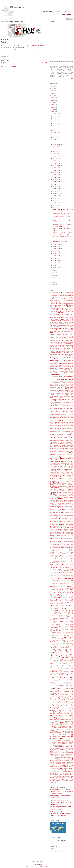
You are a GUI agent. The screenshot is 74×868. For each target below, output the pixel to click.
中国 (60, 767)
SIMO (56, 514)
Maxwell (52, 418)
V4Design (67, 537)
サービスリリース (58, 599)
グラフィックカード (65, 587)
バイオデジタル (62, 643)
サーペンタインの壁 (64, 601)
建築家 (54, 740)
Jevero (54, 398)
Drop (51, 350)
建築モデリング (63, 738)
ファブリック (63, 661)
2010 (53, 280)
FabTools (66, 359)
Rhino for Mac (58, 466)
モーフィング (64, 693)
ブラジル (67, 667)
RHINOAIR (71, 474)
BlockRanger (52, 321)
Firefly (64, 360)
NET (58, 433)
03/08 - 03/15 (56, 247)
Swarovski (71, 525)
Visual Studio (65, 540)
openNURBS (53, 438)
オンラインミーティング (61, 580)
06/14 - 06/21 (56, 180)
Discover (71, 345)
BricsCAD (71, 322)
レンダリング (56, 712)
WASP (51, 545)
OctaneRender (62, 436)
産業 (56, 748)
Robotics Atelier (66, 499)
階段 (65, 723)
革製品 (70, 723)
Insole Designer (65, 393)
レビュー (56, 710)
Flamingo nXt (61, 362)
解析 (69, 721)
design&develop (59, 344)
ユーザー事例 (63, 698)
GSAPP (60, 383)
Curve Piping (64, 339)
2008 (53, 285)
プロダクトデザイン (64, 675)
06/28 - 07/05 (56, 175)
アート (54, 551)
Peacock (65, 442)
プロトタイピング (56, 678)
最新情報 (55, 747)
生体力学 (66, 756)
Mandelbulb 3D (64, 415)
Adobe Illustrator (53, 305)
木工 (51, 781)
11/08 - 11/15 (56, 130)
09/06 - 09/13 (56, 151)
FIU (67, 360)
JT (50, 399)
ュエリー (53, 700)
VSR (64, 543)
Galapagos (68, 367)
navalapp (68, 432)
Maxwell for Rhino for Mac (60, 418)
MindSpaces (63, 427)
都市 (70, 768)
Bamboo (51, 318)
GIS (63, 371)
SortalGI (65, 520)
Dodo (68, 347)
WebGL (68, 545)
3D (71, 292)
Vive (72, 542)
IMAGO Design (62, 392)
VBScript (52, 538)
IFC (53, 392)
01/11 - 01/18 (56, 265)
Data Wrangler (57, 341)
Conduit (71, 333)
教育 (52, 731)
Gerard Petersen (60, 370)
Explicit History (60, 357)
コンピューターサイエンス (59, 594)
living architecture (59, 410)
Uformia (51, 534)
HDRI (59, 386)
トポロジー (67, 634)
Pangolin (66, 439)
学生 (53, 725)
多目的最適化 (58, 764)
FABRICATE (61, 359)
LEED (65, 408)
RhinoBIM (52, 477)
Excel (55, 357)
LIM (54, 410)
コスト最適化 (70, 591)
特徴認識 (58, 772)
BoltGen (67, 321)
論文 (56, 782)
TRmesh (67, 531)
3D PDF (56, 294)
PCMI (62, 442)
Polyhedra (66, 448)
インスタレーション (55, 560)
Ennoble (62, 353)
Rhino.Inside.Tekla (53, 471)
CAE (69, 325)
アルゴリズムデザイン (60, 557)
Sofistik (61, 519)
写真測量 (60, 750)
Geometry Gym (69, 368)
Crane (66, 338)
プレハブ (60, 672)
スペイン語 (64, 614)
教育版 (56, 731)
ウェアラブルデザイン (68, 566)
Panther (71, 439)
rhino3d (60, 471)
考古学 (54, 744)
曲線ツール (62, 733)
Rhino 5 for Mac (62, 460)
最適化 (59, 747)
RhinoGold (70, 483)
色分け (60, 753)
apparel (51, 310)
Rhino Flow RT (63, 465)
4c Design (55, 302)
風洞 (67, 776)
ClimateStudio (67, 331)
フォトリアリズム (54, 664)
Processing (59, 451)
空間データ (70, 733)
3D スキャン (66, 294)
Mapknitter (71, 415)
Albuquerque (62, 307)
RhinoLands (61, 485)
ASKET (68, 314)
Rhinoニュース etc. (57, 11)
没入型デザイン (60, 779)
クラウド (69, 585)
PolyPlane (71, 448)
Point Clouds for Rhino (56, 447)
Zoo (68, 549)
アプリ (69, 555)
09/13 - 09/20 (56, 149)
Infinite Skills (70, 392)
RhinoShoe (71, 491)
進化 (66, 753)
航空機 (61, 744)
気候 (61, 728)
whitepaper (68, 546)
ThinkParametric (58, 529)
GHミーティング (58, 371)
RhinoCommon (54, 480)
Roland (71, 499)
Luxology (61, 412)
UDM (72, 532)
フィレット (69, 661)
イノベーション (58, 558)
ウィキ (51, 566)
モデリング (54, 695)
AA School (66, 302)
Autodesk (52, 316)
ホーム (24, 63)
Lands (56, 405)
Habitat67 (56, 384)
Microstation (71, 425)
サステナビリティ (68, 602)
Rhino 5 (24, 51)
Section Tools (70, 505)
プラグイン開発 (56, 667)
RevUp (51, 458)
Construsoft (59, 335)
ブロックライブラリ (60, 676)
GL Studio (71, 371)
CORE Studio (53, 336)
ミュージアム (54, 688)
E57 (57, 350)
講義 (64, 744)
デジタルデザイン (57, 629)
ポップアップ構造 (66, 681)
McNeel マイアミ (68, 419)
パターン (58, 645)
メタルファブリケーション (64, 690)
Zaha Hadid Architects (58, 549)
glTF (56, 373)
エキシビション (69, 568)
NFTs (53, 435)
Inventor (62, 395)
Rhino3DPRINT (69, 472)
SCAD (63, 503)
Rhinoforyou (64, 483)
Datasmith (67, 341)
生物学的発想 (57, 757)
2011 (53, 278)
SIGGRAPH (58, 512)
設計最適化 (58, 759)
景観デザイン (55, 736)
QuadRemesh (53, 454)
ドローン (71, 637)
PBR (59, 442)
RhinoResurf (70, 489)
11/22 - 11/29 (56, 126)
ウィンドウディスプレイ (58, 566)
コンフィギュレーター (68, 598)
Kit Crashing (57, 402)
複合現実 (53, 778)
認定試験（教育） (69, 773)
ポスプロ (52, 681)
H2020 (51, 384)
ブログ (67, 672)
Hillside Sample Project (67, 386)
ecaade (67, 350)
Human (51, 389)
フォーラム (71, 662)
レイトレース (61, 707)
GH (69, 370)
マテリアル (69, 684)
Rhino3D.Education (68, 471)
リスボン (66, 704)
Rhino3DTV (52, 474)
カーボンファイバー (63, 582)
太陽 (62, 764)
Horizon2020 (66, 387)
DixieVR (55, 347)
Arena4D (68, 311)
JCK (51, 398)
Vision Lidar (59, 540)
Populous (52, 450)
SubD (57, 523)
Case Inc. (67, 327)
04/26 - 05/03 (56, 196)
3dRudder (63, 296)
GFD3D (66, 370)
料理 (70, 781)
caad (72, 324)
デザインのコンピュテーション (57, 628)
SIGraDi (63, 512)
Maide (66, 413)
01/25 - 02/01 (56, 261)
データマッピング (66, 620)
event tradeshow (61, 356)
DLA (61, 347)
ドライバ (56, 636)
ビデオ (51, 658)
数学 (63, 754)
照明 (57, 751)
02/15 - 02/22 (56, 254)
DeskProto (52, 345)
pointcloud (66, 447)
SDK (60, 505)
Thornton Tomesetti (68, 529)
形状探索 (65, 734)
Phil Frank (55, 444)
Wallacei (71, 543)
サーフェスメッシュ (68, 599)
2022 (53, 95)
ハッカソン (63, 645)
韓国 (59, 726)
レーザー (66, 707)
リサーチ (62, 704)
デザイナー (52, 626)
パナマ (70, 646)
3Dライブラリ (57, 300)
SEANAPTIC (64, 505)
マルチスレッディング (63, 687)
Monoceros (60, 430)
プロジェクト (61, 673)
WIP (55, 548)
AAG (72, 302)
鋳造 (63, 767)
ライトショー (68, 700)
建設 (69, 736)
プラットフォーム (56, 669)
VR (59, 543)
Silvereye (71, 512)
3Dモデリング (67, 299)
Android (57, 308)
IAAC (57, 390)
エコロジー (59, 569)
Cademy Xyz (56, 325)
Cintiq (72, 330)
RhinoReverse (53, 491)
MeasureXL (62, 422)
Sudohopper (53, 525)
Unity (63, 534)
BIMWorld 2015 (5, 40)
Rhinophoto (63, 488)
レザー (69, 709)
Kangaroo (55, 399)
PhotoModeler (61, 444)
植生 (57, 753)
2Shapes (67, 292)
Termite (54, 528)
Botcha (57, 322)
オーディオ (63, 574)
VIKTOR (60, 538)
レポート (61, 710)
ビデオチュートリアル (66, 658)
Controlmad (65, 334)
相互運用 (67, 761)
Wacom (67, 543)
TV (55, 532)
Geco (56, 368)
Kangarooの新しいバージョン (60, 241)
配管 (64, 775)
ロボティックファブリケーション (59, 716)
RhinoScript (65, 491)
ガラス (69, 583)
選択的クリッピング (60, 761)
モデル (60, 695)
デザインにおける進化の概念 (67, 626)
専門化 (62, 759)
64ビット (60, 302)
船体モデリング (67, 759)
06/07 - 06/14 (56, 182)
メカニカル (68, 689)
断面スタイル (55, 765)
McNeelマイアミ (63, 421)
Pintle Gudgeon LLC (54, 445)
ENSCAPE (67, 353)
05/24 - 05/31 (56, 187)
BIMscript (62, 319)
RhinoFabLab (70, 481)
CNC (51, 333)
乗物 (51, 753)
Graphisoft (71, 373)
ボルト (59, 682)
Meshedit (64, 424)
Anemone (62, 308)
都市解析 (56, 770)
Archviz (58, 311)
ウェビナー (53, 568)
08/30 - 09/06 (56, 154)
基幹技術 (64, 726)
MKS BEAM (59, 429)
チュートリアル (64, 617)
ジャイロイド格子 (55, 609)
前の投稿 (45, 63)
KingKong (52, 402)
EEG (72, 351)
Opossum (59, 438)
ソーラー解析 (65, 615)
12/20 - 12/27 (56, 116)
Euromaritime (52, 356)
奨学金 (54, 751)
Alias (66, 307)
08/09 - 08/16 (56, 161)
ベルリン (61, 679)
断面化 (59, 765)
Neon (51, 433)
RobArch (54, 499)
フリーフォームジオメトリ (65, 670)
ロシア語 (63, 712)
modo (72, 428)
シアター (66, 604)
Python (71, 453)
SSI (67, 522)
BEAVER (61, 317)
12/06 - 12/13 (56, 121)
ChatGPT (56, 330)
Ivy (70, 396)
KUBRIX (68, 402)
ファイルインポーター (59, 659)
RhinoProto (62, 489)
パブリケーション (64, 649)
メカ (64, 688)
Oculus (71, 436)
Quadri (59, 455)
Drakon (69, 348)
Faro (72, 359)
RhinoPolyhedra (53, 489)
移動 (69, 718)
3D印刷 (63, 300)
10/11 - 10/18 (56, 140)
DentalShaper (57, 342)
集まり (66, 750)
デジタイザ (68, 628)
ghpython (52, 371)
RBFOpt (58, 456)
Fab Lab (52, 359)
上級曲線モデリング (69, 751)
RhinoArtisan (53, 475)
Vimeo (64, 539)
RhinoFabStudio (55, 483)
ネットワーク (58, 642)
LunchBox (52, 411)
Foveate (51, 367)
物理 (61, 778)
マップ (64, 684)
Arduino (62, 311)
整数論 (53, 756)
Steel (69, 521)
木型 (72, 779)
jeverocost (58, 398)
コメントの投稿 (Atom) (10, 66)
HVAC (66, 389)
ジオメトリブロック (56, 607)
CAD (51, 325)
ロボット (71, 712)
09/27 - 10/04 (56, 144)
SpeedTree (56, 522)
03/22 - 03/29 (56, 208)
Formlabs (67, 365)
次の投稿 (3, 63)
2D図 (62, 292)
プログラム (56, 673)
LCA (65, 407)
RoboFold (59, 499)
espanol (51, 354)
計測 (67, 736)
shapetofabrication (53, 509)
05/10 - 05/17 (56, 191)
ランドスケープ (61, 703)
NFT (51, 435)
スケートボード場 (64, 612)
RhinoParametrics (54, 488)
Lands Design (62, 405)
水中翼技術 (59, 754)
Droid (72, 348)
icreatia (69, 390)
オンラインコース (57, 579)
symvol (55, 526)
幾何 (67, 726)
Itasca (68, 396)
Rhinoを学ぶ (60, 497)
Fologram (63, 364)
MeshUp (69, 424)
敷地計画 (64, 776)
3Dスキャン (67, 297)
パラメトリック (59, 651)
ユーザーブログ (63, 696)
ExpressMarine (68, 357)
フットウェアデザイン (57, 665)
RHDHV (57, 458)
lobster (64, 410)
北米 (28, 866)
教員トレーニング (62, 731)
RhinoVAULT (60, 492)
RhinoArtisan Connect (61, 475)
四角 (58, 748)
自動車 (53, 750)
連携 (53, 782)
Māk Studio (71, 413)
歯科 (65, 748)
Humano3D (56, 389)
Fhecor (61, 360)
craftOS (62, 338)
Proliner (67, 451)
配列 (66, 775)
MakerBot (52, 415)
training (59, 531)
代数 (70, 764)
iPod (72, 395)
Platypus (68, 445)
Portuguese (57, 450)
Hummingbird (62, 389)
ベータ (63, 678)
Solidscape (52, 520)
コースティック (57, 591)
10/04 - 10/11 (56, 142)
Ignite (56, 392)
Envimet (71, 353)
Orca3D (65, 438)
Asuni (72, 314)
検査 (61, 740)
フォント (61, 664)
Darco (51, 341)
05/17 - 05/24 (56, 189)
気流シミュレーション (57, 729)
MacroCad (57, 413)
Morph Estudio (66, 430)
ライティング (62, 700)
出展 (69, 750)
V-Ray (53, 537)
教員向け (68, 731)
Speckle (52, 521)
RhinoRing (59, 491)
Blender (71, 319)
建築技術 (58, 740)
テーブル (67, 623)
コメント (54, 852)
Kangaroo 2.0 (63, 399)
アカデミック (55, 552)
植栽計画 (54, 753)
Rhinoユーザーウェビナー (61, 496)
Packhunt (71, 438)
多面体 (68, 762)
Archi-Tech (66, 310)
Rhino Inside (66, 466)
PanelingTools (59, 439)
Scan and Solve (69, 503)
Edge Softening (62, 351)
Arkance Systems (53, 313)
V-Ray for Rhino (60, 537)
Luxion (56, 411)
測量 (65, 762)
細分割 (51, 748)
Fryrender (55, 367)
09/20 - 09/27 (56, 147)
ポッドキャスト (58, 681)
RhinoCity (71, 478)
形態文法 (70, 734)
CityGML (52, 331)
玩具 (61, 726)
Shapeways (63, 509)
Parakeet (57, 441)
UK (55, 534)
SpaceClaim (71, 520)
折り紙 (53, 759)
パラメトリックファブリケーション (65, 653)
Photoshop (67, 444)
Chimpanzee (61, 330)
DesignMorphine (69, 344)
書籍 (51, 751)
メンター (58, 693)
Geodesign (61, 368)
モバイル (69, 695)
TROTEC (52, 532)
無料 (68, 779)
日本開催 (65, 771)
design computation (65, 342)
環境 (58, 725)
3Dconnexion (55, 296)
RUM (58, 500)
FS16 (59, 367)
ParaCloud (52, 441)
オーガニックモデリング (63, 572)
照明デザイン (61, 751)
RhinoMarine (70, 485)
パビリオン (67, 648)
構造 (55, 742)
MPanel (59, 432)
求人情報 (70, 729)
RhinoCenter (65, 477)
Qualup (64, 455)
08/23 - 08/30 (56, 156)
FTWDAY (63, 367)
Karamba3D (53, 401)
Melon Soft (71, 422)
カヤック (65, 584)
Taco (64, 526)
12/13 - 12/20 (56, 119)
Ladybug (56, 404)
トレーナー (56, 637)
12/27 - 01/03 (56, 114)
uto (60, 535)
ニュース (64, 639)
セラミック (60, 615)
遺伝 (71, 718)
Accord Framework (69, 304)
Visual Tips (70, 540)
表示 (61, 776)
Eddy (57, 351)
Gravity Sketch (55, 383)
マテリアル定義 (61, 686)
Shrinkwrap (52, 512)
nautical (64, 432)
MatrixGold (62, 416)
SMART (61, 517)
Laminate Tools (70, 404)
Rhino (61, 458)
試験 (62, 748)
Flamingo (71, 360)
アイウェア (66, 551)
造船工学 (59, 762)
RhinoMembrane (54, 486)
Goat (60, 373)
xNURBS (71, 548)
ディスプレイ (52, 619)
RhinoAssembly (69, 475)
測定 (63, 762)
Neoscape (55, 433)
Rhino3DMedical (61, 472)
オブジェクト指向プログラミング (65, 576)
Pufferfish (61, 453)
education (68, 351)
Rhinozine (71, 492)
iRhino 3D (59, 396)
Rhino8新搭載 (64, 474)
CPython (57, 338)
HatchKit (71, 384)
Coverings (71, 336)
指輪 (60, 748)
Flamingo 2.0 (53, 362)
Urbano (57, 535)
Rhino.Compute (53, 469)
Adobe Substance (61, 305)
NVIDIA (51, 436)
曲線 (58, 733)
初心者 (72, 750)
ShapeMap (71, 508)
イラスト (71, 558)
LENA (68, 409)
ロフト (67, 712)
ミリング (60, 688)
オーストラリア (57, 574)
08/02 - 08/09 (56, 163)
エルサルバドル (55, 571)
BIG (72, 318)
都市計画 (61, 770)
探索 (51, 765)
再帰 (70, 745)
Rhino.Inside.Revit (68, 469)
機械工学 (51, 728)
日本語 (69, 771)
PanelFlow (52, 439)
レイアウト (55, 707)
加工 (56, 721)
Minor (69, 427)
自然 (67, 748)
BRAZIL (61, 322)
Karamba (71, 399)
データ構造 (58, 623)
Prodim (64, 451)
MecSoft (66, 422)
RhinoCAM (58, 477)
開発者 (61, 723)
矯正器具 (55, 733)
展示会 (33, 51)
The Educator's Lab (61, 528)
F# (72, 357)
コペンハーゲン (53, 593)
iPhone (69, 395)
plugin (72, 445)
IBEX (66, 390)
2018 (53, 105)
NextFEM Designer (69, 433)
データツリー (58, 619)
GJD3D (67, 371)
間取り (56, 726)
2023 (53, 93)
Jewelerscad (63, 398)
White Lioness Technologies (59, 546)
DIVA (51, 347)
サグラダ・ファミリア (58, 602)
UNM (72, 534)
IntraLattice (57, 395)
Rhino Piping (57, 468)
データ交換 (52, 623)
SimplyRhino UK (54, 515)
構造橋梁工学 (65, 742)
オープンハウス (54, 575)
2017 (53, 107)
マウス (72, 682)
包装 (53, 779)
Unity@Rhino (67, 534)
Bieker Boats (68, 318)
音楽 (65, 720)
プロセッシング (54, 675)
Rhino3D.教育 (53, 472)
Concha (68, 333)
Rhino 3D (67, 458)
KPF (64, 402)
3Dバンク (54, 299)
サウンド (52, 602)
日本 (62, 771)
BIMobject (56, 319)
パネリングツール (59, 648)
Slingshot (57, 517)
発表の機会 (70, 775)
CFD (60, 328)
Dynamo (54, 350)
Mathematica (52, 416)
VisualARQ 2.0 (60, 541)
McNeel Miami (60, 419)
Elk (55, 353)
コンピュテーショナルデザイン (61, 595)
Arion (72, 311)
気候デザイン (66, 728)
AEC (67, 305)
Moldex (51, 430)
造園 (53, 762)
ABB (60, 304)
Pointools (52, 448)
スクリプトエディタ (56, 612)
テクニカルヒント (63, 624)
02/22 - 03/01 (56, 251)
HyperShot (70, 389)
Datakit (63, 341)
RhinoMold (60, 486)
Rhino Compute (56, 465)
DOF (72, 347)
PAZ (51, 442)
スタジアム (70, 612)
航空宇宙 (57, 744)
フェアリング (65, 662)
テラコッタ (60, 633)
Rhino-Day (71, 468)
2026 (53, 86)
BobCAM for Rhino (60, 321)
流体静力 (66, 781)
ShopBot (60, 511)
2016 (53, 110)
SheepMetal (71, 509)
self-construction (60, 506)
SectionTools (53, 506)
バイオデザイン (55, 643)
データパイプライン (65, 619)
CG (63, 328)
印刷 (52, 720)
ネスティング (66, 640)
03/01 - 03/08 (56, 249)
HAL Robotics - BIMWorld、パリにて (14, 21)
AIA (52, 307)
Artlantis (58, 314)
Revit (72, 456)
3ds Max (67, 296)
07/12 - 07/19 (56, 170)
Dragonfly (65, 348)
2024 (53, 91)
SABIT (62, 500)
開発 (53, 723)
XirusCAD (67, 548)
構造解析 (59, 742)
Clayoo (56, 331)
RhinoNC (65, 486)
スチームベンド (53, 614)
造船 (56, 762)
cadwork (66, 325)
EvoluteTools (70, 356)
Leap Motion (70, 407)
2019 (53, 102)
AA (63, 302)
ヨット (56, 700)
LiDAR (51, 410)
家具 (66, 721)
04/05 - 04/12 (56, 203)
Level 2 (71, 409)
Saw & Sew (58, 503)
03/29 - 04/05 (56, 205)
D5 (73, 339)
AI (50, 307)
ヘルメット (57, 679)
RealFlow (63, 456)
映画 (55, 720)
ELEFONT (52, 353)
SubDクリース (69, 523)
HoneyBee (57, 387)
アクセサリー (62, 552)
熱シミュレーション (55, 775)
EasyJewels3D (62, 350)
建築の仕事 (55, 739)
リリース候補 (70, 706)
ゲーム (71, 589)
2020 (53, 100)
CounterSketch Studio (63, 336)
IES (50, 392)
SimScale (61, 515)
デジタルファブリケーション (59, 631)
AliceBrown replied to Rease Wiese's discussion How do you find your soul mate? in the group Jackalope (60, 814)
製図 (65, 757)
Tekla (51, 528)
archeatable (61, 310)
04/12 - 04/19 (56, 201)
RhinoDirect (70, 480)
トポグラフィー (60, 634)
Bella (64, 318)
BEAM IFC (56, 318)
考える (51, 744)
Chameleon (67, 328)
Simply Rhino (62, 514)
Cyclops (69, 339)
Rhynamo (71, 497)
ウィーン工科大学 (69, 565)
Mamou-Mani (57, 415)
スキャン (64, 610)
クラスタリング (56, 587)
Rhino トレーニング (64, 468)
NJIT (56, 435)
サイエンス (71, 601)
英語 (57, 720)
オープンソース (69, 574)
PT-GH (56, 453)
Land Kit (52, 405)
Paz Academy (55, 442)
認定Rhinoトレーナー (61, 773)
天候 (55, 768)
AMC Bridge (70, 307)
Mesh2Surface (58, 424)
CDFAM (51, 328)
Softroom (65, 519)
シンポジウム (58, 610)
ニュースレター (70, 639)
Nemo (72, 432)
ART (59, 313)
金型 (66, 733)
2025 (53, 88)
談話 (62, 765)
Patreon (71, 441)
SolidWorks (59, 520)
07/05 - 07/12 (56, 172)
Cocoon (55, 333)
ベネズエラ (52, 679)
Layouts (60, 407)
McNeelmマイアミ (54, 421)
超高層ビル (52, 768)
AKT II (57, 307)
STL (54, 523)
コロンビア (59, 593)
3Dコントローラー (59, 297)
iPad (66, 395)
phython (71, 444)
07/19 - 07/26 (56, 168)
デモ (56, 632)
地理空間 (57, 767)
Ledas (61, 408)
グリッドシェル (60, 588)
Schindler (57, 505)
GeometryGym (53, 370)
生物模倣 (62, 757)
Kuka (72, 402)
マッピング (60, 684)
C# (67, 324)
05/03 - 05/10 (56, 194)
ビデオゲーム (56, 658)
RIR (50, 499)
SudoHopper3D (60, 525)
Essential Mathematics (62, 354)
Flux (59, 364)
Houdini (72, 387)
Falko (70, 359)
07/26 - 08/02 (56, 165)
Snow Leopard (53, 519)
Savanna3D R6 (60, 502)
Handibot (66, 384)
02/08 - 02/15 (56, 256)
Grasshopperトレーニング (62, 378)
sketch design (70, 516)
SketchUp (52, 517)
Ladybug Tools (62, 404)
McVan (58, 422)
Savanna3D (52, 502)
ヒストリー (71, 656)
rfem (54, 458)
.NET (51, 292)
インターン (67, 560)
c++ (70, 324)
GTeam (64, 383)
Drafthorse (57, 348)
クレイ (59, 590)
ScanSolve (52, 505)
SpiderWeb (61, 522)
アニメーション (63, 555)
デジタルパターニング (68, 629)
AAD (70, 302)
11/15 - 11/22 (56, 128)
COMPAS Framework (62, 333)
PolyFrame (61, 448)
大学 (72, 764)
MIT (72, 427)
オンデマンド (57, 577)
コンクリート (66, 593)
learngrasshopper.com (54, 409)
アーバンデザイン (60, 551)
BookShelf (52, 322)
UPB (54, 535)
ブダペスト (66, 664)
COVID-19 (52, 338)
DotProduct (52, 348)
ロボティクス (70, 714)
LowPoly (68, 410)
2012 (53, 275)
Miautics (60, 425)
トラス (60, 636)
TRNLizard (71, 531)
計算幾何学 (62, 736)
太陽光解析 (66, 764)
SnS (57, 519)
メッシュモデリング (66, 691)
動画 (55, 772)
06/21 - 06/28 (56, 177)
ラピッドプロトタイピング (60, 701)
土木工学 (69, 770)
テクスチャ (55, 624)
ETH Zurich (71, 354)
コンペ (51, 599)
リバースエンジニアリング (60, 706)
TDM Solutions (69, 526)
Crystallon (52, 339)
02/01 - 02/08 (56, 258)
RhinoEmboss (53, 481)
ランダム (56, 703)
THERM (51, 529)
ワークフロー (64, 718)
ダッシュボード (55, 617)
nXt (54, 436)
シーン (70, 604)
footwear (52, 365)
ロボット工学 (62, 714)
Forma (63, 365)
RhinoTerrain (53, 492)
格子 (67, 723)
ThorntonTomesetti (54, 531)
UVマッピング (64, 535)
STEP (51, 523)
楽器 (56, 725)
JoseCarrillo (68, 398)
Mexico (56, 425)
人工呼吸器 (69, 753)
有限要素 (57, 781)
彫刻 (70, 767)
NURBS (71, 434)
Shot (72, 511)
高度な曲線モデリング (63, 745)
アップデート (58, 554)
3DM (59, 296)
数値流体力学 (68, 754)
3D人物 (51, 302)
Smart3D (65, 517)
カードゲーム (55, 582)
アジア (46, 866)
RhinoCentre (70, 477)
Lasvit (56, 407)
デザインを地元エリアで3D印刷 (61, 214)
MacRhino (52, 413)
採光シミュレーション (67, 747)
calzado (55, 327)
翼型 (63, 781)
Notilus (62, 435)
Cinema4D (67, 330)
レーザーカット (58, 709)
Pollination (57, 448)
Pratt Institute (62, 450)
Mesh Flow (52, 424)
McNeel (52, 66)
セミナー (55, 615)
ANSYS (66, 308)
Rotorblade (52, 500)
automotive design (65, 316)
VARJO (72, 537)
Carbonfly (63, 327)
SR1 (65, 522)
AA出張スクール (54, 304)
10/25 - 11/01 (56, 135)
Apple (54, 310)
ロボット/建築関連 (54, 714)
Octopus (67, 436)
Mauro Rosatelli (69, 416)
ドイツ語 (65, 632)
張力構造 (66, 767)
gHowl (72, 370)
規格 (63, 729)
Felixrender (55, 360)
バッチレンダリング (56, 646)
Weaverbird (56, 545)
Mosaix (72, 430)
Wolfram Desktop (61, 548)
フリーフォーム (55, 670)
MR (61, 432)
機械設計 (56, 728)
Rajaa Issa (70, 454)
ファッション (56, 661)
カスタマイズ (55, 583)
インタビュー (61, 561)
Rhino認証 (66, 497)
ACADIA (63, 304)
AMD (51, 308)
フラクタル (62, 667)
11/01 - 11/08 (56, 133)
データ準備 (62, 623)
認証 (55, 773)
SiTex (65, 516)
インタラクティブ (69, 561)
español (55, 354)
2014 (53, 271)
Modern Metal (66, 429)
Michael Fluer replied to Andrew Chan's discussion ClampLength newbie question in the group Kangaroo (61, 791)
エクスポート (53, 569)
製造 (68, 757)
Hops (62, 387)
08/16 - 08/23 (56, 158)
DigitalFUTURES (65, 345)
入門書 (51, 773)
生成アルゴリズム (60, 756)
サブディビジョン (54, 604)
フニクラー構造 (65, 665)
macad (72, 412)
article (54, 314)
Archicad (71, 310)
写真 (56, 750)
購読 (71, 79)
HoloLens (52, 387)
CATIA (72, 327)
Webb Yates (62, 545)
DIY (59, 347)
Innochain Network (55, 393)
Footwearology (58, 365)
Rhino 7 (54, 463)
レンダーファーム (66, 710)
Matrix (57, 416)
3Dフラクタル (59, 299)
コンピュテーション (59, 598)
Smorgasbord (70, 517)
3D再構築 (71, 301)
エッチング (65, 569)
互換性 (64, 740)
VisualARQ (52, 541)
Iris (62, 396)
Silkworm (67, 512)
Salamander (66, 500)
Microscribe (65, 425)
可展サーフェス (61, 721)
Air (54, 307)
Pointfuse (71, 447)
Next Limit (62, 433)
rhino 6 (64, 462)
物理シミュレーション (68, 778)
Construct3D (52, 335)
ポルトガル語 (63, 682)
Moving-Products (53, 432)
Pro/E (55, 451)
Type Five (65, 532)
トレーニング (64, 637)
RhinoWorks (66, 492)
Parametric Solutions (64, 441)
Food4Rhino (9, 51)
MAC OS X (66, 411)
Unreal (51, 535)
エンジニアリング (65, 571)
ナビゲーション (58, 639)
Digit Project (58, 345)
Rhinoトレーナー (66, 494)
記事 (66, 729)
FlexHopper (68, 362)
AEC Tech (71, 305)
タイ (69, 615)
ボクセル (71, 679)
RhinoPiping (70, 488)
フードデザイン (58, 662)
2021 (53, 98)
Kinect (72, 401)
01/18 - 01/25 (56, 263)
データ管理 (54, 621)
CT (56, 339)
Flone (72, 362)
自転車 (69, 748)
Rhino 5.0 (58, 462)
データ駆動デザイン (63, 621)
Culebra (59, 339)
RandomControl (53, 456)
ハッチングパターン (65, 646)
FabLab (56, 359)
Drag (61, 348)
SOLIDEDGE (70, 519)
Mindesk (57, 427)
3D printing (61, 294)
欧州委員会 (61, 720)
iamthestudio (62, 390)
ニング (61, 640)
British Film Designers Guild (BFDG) (58, 324)
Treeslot (63, 531)
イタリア (52, 559)
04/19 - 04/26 (56, 198)
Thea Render (70, 528)
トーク (69, 633)
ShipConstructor (53, 511)
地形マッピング (67, 765)
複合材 (57, 778)
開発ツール (57, 723)
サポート (62, 604)
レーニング (65, 709)
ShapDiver (66, 506)
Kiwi (62, 402)
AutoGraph (57, 316)
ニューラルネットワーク (55, 640)
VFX (56, 539)
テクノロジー (70, 625)
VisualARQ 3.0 (67, 542)
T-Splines (60, 526)
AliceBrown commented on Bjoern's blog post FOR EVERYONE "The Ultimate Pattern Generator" (60, 808)
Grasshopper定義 (59, 381)
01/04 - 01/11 (56, 268)
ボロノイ (68, 682)
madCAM (62, 413)
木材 (53, 781)
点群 (62, 768)
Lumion (72, 410)
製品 (70, 757)
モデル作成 (65, 695)
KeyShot (60, 401)
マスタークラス (53, 684)
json (72, 398)
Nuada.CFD (66, 435)
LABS (51, 404)
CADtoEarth (61, 325)
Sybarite (51, 526)
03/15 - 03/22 (56, 244)
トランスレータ (65, 635)
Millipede (52, 427)
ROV (56, 500)
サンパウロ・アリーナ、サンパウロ (62, 237)
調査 (72, 767)
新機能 (63, 753)
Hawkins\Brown (53, 386)
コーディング (64, 591)
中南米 (40, 866)
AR (57, 310)
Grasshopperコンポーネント (58, 377)
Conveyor (71, 335)
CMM (72, 331)
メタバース (55, 690)
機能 (59, 728)
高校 (69, 744)
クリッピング (67, 588)
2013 (53, 273)
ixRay (72, 396)
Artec (65, 313)
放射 (55, 779)
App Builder (71, 308)
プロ (64, 672)
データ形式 (71, 621)
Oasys (57, 436)
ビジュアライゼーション (59, 656)
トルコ (52, 637)
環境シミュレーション (65, 725)
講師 (67, 744)
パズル (54, 645)
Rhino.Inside (60, 469)
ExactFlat (52, 357)
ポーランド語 (66, 679)
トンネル (51, 639)
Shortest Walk (66, 511)
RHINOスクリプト (56, 494)
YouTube (51, 549)
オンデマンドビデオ (65, 577)
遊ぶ (60, 781)
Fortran (72, 365)
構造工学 (71, 742)
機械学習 (71, 726)
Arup (62, 314)
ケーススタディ (65, 589)
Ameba (54, 308)
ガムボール (61, 584)
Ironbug (65, 396)
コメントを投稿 (5, 60)
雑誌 (54, 748)
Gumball (67, 383)
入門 (72, 772)
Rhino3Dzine (58, 474)
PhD (51, 444)
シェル (65, 605)
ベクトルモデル (69, 678)
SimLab (51, 514)
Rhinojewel (52, 485)
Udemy (69, 532)
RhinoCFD (62, 478)
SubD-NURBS (62, 523)
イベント (28, 51)
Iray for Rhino (53, 396)
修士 (63, 750)
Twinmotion (59, 532)
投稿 (53, 849)
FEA (51, 360)
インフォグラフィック (65, 563)
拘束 (53, 742)
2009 (53, 282)
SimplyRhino (70, 514)
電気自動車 (66, 768)
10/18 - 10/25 (56, 137)
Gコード (71, 383)
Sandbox (71, 500)
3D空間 (67, 301)
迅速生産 (55, 754)
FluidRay (56, 364)
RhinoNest (70, 486)
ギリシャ (65, 585)
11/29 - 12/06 (56, 123)
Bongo (71, 321)
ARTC (62, 313)
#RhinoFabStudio (56, 293)
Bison (67, 319)
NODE (58, 435)
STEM (72, 522)
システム (62, 607)
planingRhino (63, 445)
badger (71, 316)
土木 (65, 770)
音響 (67, 720)
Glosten (51, 373)
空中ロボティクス (55, 734)
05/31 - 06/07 (56, 184)
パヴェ (51, 645)
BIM (51, 319)
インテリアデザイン (55, 563)
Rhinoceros (52, 478)
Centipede (56, 328)
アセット (68, 552)
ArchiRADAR (52, 311)
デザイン (58, 626)
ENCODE (58, 353)
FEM (58, 360)
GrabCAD (65, 373)
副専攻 (70, 776)
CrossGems (71, 338)
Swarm (67, 525)
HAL (61, 384)
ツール (71, 617)
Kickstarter (66, 401)
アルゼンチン (70, 557)
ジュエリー (62, 609)
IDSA (72, 390)
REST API (68, 456)
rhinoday (63, 480)
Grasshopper (17, 51)
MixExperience (53, 429)
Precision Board (70, 450)
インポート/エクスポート (59, 564)
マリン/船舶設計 (54, 687)
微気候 (58, 776)
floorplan (51, 364)
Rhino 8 (58, 463)
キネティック (59, 585)
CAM (59, 327)
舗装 (51, 779)
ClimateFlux (61, 331)
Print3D (51, 451)
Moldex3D (55, 430)
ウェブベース (61, 568)
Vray (61, 543)
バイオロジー (70, 643)
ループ (51, 707)
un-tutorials (58, 534)
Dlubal (65, 347)
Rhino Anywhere (64, 463)
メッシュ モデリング (57, 692)
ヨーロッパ (34, 866)
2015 (53, 112)
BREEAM (66, 322)
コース (51, 591)
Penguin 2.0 (70, 442)
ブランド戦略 (63, 669)
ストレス (59, 614)
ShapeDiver (61, 508)
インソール (62, 560)
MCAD (68, 418)
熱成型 (61, 775)
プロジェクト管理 (69, 673)
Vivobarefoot (52, 543)
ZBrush (65, 549)
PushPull (66, 453)
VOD (56, 543)
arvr (64, 314)
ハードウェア (65, 642)
